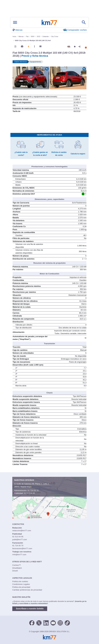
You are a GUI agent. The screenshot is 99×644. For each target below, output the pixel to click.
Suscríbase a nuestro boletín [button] (30, 609)
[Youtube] (53, 623)
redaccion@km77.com (22, 531)
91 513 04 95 (29, 493)
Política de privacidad (21, 587)
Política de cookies (20, 581)
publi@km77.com (20, 540)
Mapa (29, 487)
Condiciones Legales (21, 584)
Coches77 (17, 565)
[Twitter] (39, 623)
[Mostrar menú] (15, 22)
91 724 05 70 (33, 490)
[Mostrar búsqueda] (84, 22)
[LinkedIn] (46, 623)
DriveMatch (17, 568)
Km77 (49, 22)
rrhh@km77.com (19, 555)
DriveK (15, 571)
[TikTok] (67, 623)
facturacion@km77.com (22, 548)
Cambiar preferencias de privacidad (27, 590)
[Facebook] (32, 623)
